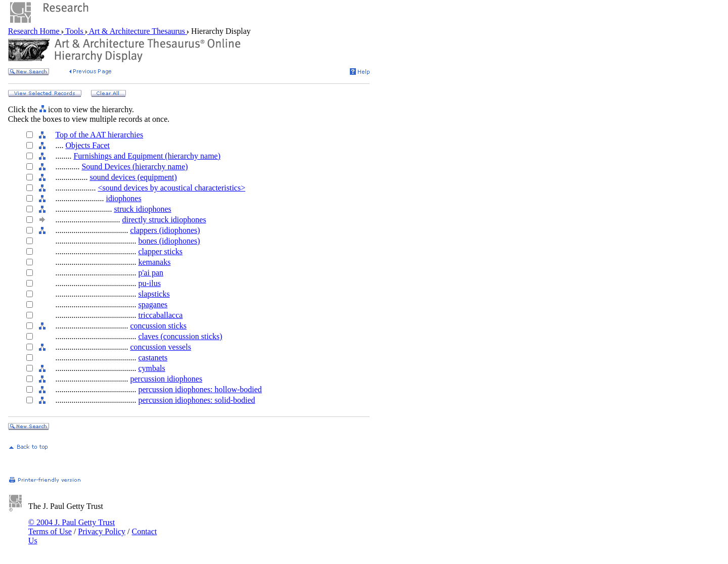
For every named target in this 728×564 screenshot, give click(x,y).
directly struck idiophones (164, 220)
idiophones (123, 198)
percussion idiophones (166, 379)
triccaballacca (160, 315)
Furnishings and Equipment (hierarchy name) (147, 156)
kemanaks (154, 262)
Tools (75, 31)
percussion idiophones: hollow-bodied (200, 389)
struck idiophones (142, 209)
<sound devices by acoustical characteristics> (171, 188)
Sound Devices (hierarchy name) (134, 167)
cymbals (151, 368)
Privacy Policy (102, 531)
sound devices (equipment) (133, 177)
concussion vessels (160, 347)
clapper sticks (160, 251)
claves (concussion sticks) (180, 336)
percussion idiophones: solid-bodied (196, 400)
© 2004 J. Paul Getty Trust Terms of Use (72, 527)
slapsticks (154, 294)
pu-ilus (149, 283)
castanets (153, 358)
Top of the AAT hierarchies (99, 135)
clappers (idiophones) (165, 230)
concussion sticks (158, 326)
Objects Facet (87, 145)
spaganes (153, 304)
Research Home (35, 31)
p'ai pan (151, 273)
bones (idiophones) (169, 241)
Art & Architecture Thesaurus (137, 31)
